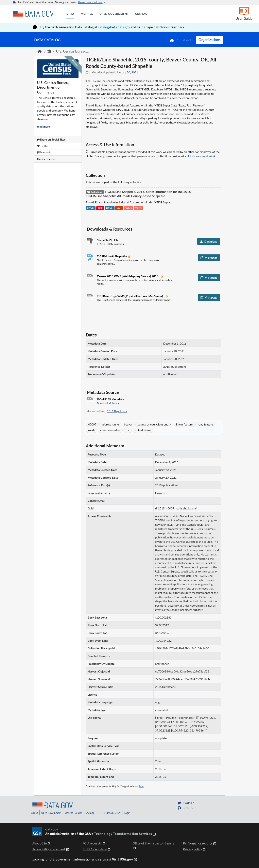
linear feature (184, 424)
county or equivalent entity (154, 424)
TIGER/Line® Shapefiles (113, 256)
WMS (129, 208)
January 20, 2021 (127, 72)
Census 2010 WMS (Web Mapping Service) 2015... (129, 276)
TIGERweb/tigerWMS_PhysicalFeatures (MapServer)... (131, 296)
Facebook (44, 152)
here (141, 786)
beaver (128, 424)
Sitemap (90, 813)
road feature (205, 424)
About (34, 813)
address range (110, 424)
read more (43, 126)
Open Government (51, 813)
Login (127, 813)
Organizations (210, 40)
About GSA (40, 843)
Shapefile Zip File (108, 240)
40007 (92, 424)
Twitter (43, 146)
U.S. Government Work (201, 156)
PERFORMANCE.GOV (109, 813)
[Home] (33, 14)
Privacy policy (192, 849)
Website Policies (73, 813)
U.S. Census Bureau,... (73, 51)
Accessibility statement (49, 849)
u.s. (128, 430)
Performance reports (198, 843)
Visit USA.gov (123, 859)
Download (209, 241)
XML (119, 208)
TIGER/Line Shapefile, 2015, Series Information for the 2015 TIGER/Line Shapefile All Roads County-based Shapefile (138, 194)
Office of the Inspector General (154, 843)
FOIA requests (92, 843)
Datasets (186, 40)
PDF (100, 208)
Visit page (209, 258)
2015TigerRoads (117, 411)
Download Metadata (108, 403)
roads (92, 430)
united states (143, 430)
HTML (91, 208)
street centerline (110, 430)
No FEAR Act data (95, 849)
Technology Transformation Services (123, 834)
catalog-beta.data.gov (114, 27)
